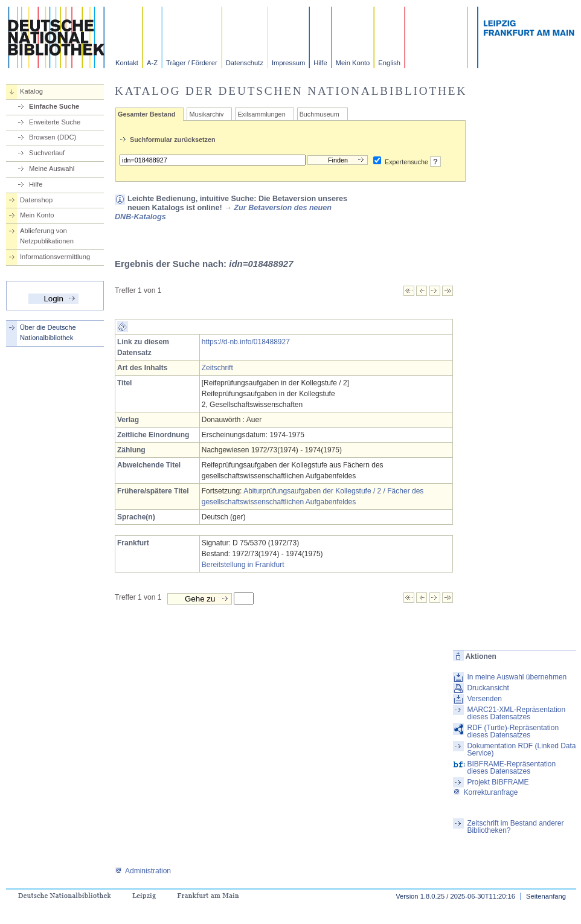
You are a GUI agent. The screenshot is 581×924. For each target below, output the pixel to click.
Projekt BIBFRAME (498, 782)
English (389, 63)
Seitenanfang (546, 896)
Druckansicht (488, 688)
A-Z (152, 63)
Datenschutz (245, 63)
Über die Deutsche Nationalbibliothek (48, 332)
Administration (143, 871)
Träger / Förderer (192, 63)
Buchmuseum (319, 114)
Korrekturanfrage (485, 792)
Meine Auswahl (52, 168)
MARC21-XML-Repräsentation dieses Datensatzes (516, 713)
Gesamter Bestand (146, 114)
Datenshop (36, 200)
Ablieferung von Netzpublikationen (47, 236)
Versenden (484, 699)
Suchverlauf (47, 153)
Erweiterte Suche (55, 122)
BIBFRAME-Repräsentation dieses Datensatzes (511, 768)
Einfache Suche (54, 106)
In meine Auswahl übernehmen (517, 677)
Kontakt (127, 63)
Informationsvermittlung (55, 257)
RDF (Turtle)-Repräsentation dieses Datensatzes (513, 731)
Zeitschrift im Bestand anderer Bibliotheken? (515, 827)
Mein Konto (353, 63)
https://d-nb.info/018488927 (246, 342)
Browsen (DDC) (53, 137)
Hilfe (320, 63)
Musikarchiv (206, 114)
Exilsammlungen (261, 114)
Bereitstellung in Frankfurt (243, 565)
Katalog (31, 91)
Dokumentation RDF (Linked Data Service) (521, 749)
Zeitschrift (217, 368)
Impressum (288, 63)
